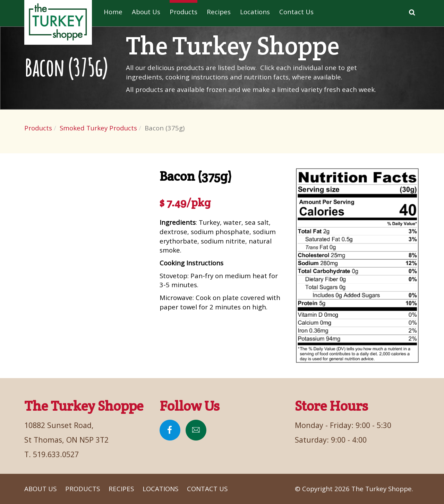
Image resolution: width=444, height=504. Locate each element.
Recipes (219, 12)
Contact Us (296, 12)
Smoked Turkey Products (98, 128)
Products (183, 12)
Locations (255, 12)
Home (113, 12)
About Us (146, 12)
